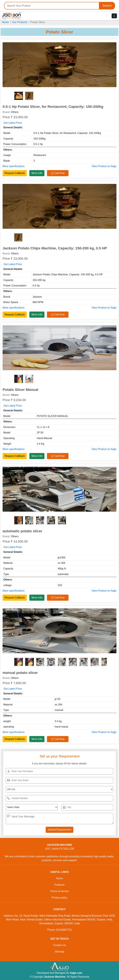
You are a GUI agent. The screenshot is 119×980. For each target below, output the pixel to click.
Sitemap (60, 952)
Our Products (20, 22)
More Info (37, 173)
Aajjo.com (76, 973)
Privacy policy (59, 898)
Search (107, 6)
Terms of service (59, 891)
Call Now (58, 173)
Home (5, 22)
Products (59, 885)
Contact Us (59, 945)
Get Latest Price (13, 123)
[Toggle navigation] (114, 16)
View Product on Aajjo (104, 166)
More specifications (14, 166)
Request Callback (15, 173)
